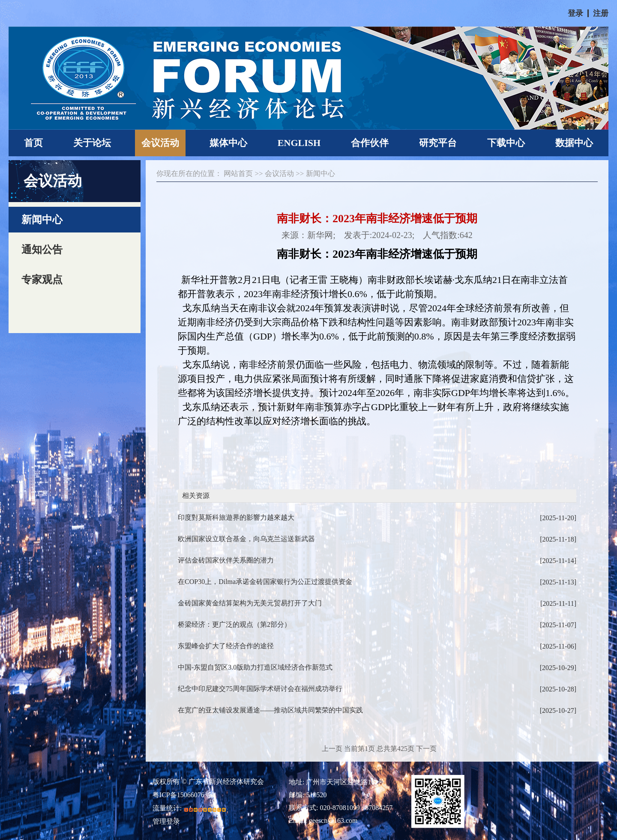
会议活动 (160, 143)
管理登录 (166, 822)
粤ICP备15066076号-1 (185, 795)
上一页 (332, 749)
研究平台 (438, 143)
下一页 (426, 749)
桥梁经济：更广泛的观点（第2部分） (377, 625)
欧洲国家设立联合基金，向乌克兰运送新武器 (377, 539)
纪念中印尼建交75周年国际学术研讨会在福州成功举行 (377, 689)
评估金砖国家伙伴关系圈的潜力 (377, 561)
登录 (575, 13)
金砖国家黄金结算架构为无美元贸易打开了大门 (377, 603)
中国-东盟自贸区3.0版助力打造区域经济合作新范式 (377, 668)
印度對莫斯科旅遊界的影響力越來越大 (377, 518)
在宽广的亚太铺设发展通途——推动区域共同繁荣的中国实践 (377, 710)
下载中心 (506, 143)
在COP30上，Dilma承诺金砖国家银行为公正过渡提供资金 (377, 582)
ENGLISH (299, 143)
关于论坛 (92, 143)
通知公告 (42, 250)
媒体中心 (228, 143)
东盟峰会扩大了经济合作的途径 (377, 646)
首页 (33, 143)
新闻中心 (42, 220)
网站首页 (238, 174)
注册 (601, 13)
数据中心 (574, 143)
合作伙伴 (370, 143)
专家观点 (42, 280)
